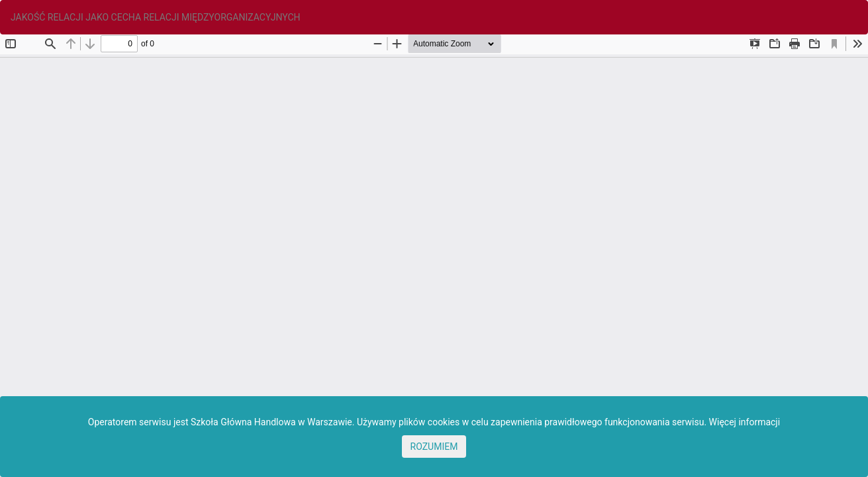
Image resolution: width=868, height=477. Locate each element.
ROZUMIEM (434, 447)
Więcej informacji (745, 422)
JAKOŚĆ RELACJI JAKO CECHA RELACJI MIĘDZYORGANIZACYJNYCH (156, 17)
